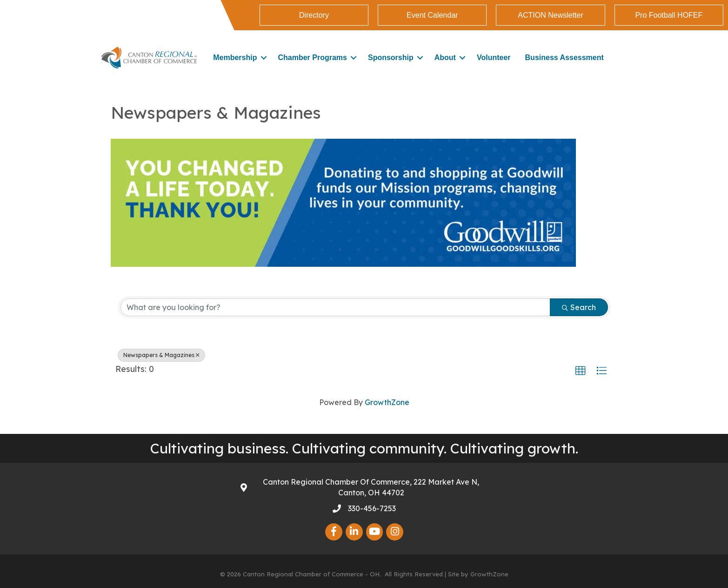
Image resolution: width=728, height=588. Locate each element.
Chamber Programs (312, 57)
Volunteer (494, 57)
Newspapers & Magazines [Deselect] (161, 355)
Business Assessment (564, 57)
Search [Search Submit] (579, 307)
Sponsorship (391, 57)
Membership (235, 57)
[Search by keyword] (335, 307)
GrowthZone (387, 402)
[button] (581, 371)
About (445, 57)
